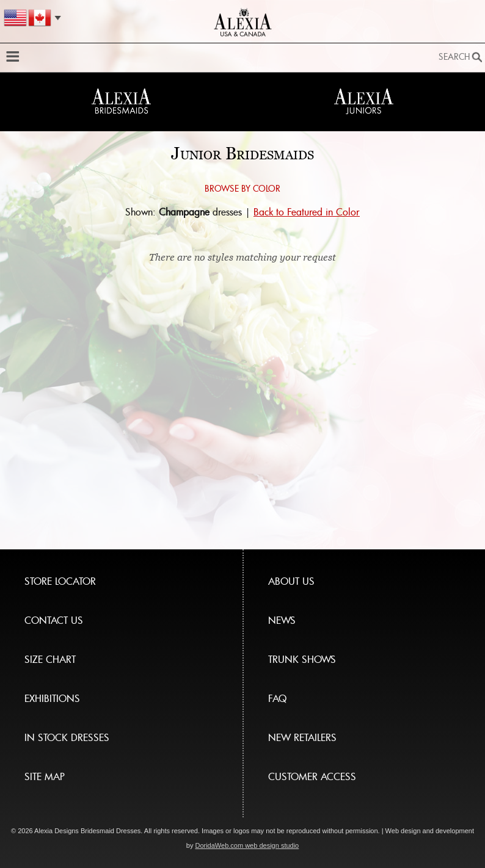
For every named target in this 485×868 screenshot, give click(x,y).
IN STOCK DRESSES (67, 737)
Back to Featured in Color (307, 212)
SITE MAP (45, 776)
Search (454, 56)
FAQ (277, 698)
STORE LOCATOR (60, 581)
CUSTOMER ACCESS (312, 776)
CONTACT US (54, 620)
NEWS (282, 620)
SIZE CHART (50, 659)
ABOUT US (291, 581)
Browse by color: (35, 203)
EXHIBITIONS (52, 698)
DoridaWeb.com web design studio (247, 845)
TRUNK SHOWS (302, 659)
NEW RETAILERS (302, 737)
